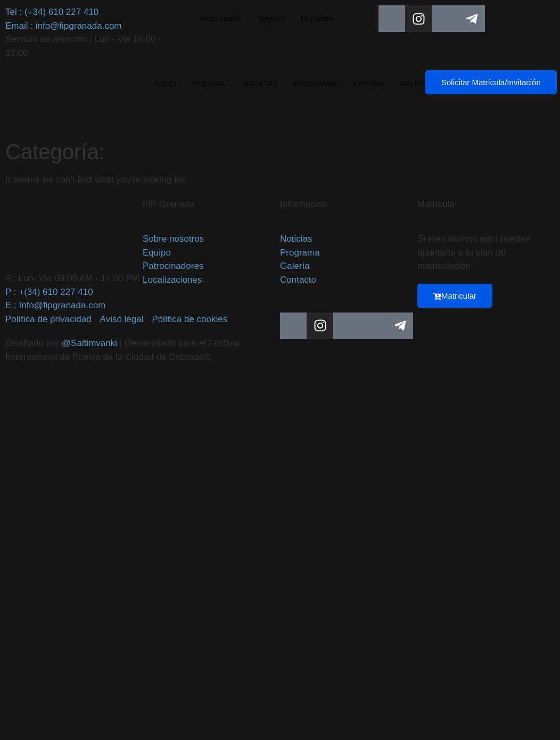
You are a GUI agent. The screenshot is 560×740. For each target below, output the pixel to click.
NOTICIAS (260, 84)
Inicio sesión (221, 19)
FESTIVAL (209, 84)
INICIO (165, 84)
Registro (271, 19)
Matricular (455, 296)
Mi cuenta (317, 19)
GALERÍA (416, 84)
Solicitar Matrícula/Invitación (491, 82)
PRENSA (369, 84)
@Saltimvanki (89, 343)
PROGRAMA (316, 84)
